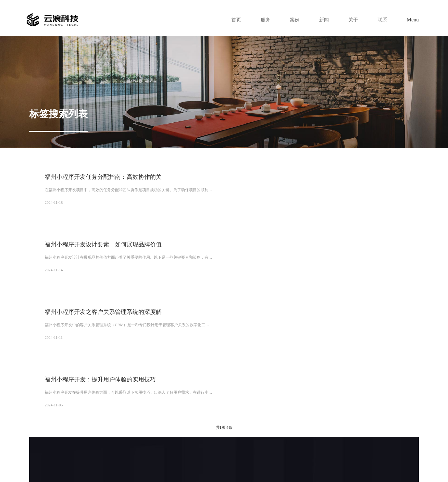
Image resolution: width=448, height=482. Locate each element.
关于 (352, 20)
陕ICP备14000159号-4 (313, 458)
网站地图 (114, 466)
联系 (382, 20)
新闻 (322, 20)
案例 (292, 20)
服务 (263, 20)
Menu (413, 20)
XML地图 (131, 466)
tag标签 (146, 466)
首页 (233, 20)
